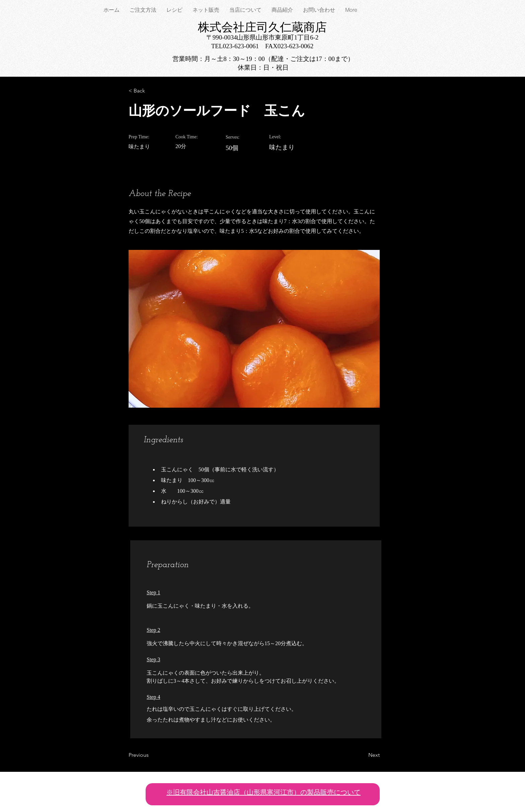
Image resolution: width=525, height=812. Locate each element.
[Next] (363, 755)
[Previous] (150, 755)
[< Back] (150, 91)
